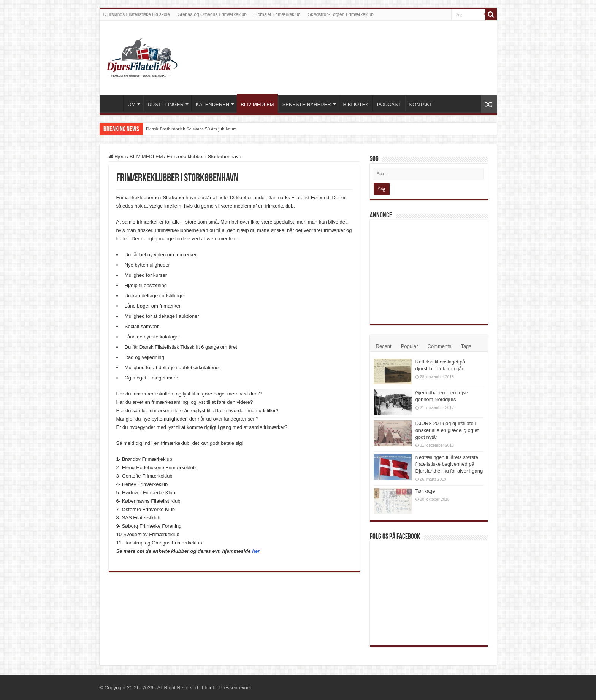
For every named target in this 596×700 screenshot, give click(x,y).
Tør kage (425, 491)
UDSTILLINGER (166, 104)
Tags (466, 346)
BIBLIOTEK (356, 104)
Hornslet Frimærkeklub (277, 14)
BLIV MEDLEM (257, 104)
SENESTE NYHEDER (307, 104)
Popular (410, 346)
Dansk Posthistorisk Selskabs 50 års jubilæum (191, 129)
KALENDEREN (212, 104)
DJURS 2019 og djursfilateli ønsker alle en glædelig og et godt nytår (447, 430)
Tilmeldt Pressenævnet (226, 688)
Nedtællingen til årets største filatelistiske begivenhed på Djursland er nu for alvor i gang (449, 464)
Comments (440, 346)
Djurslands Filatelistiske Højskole (137, 14)
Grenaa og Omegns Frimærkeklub (212, 14)
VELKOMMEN (113, 103)
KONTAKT (421, 104)
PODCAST (389, 104)
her (256, 551)
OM (132, 104)
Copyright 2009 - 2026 (129, 688)
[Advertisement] (431, 271)
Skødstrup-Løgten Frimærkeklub (341, 14)
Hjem (117, 156)
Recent (384, 346)
